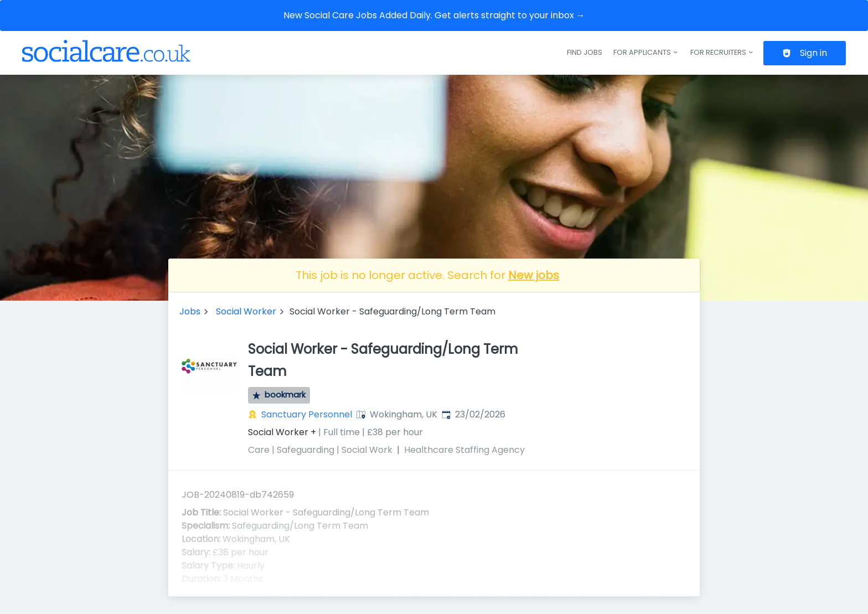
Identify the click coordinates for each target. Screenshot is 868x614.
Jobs (190, 311)
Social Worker (246, 311)
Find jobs (585, 52)
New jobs (534, 275)
